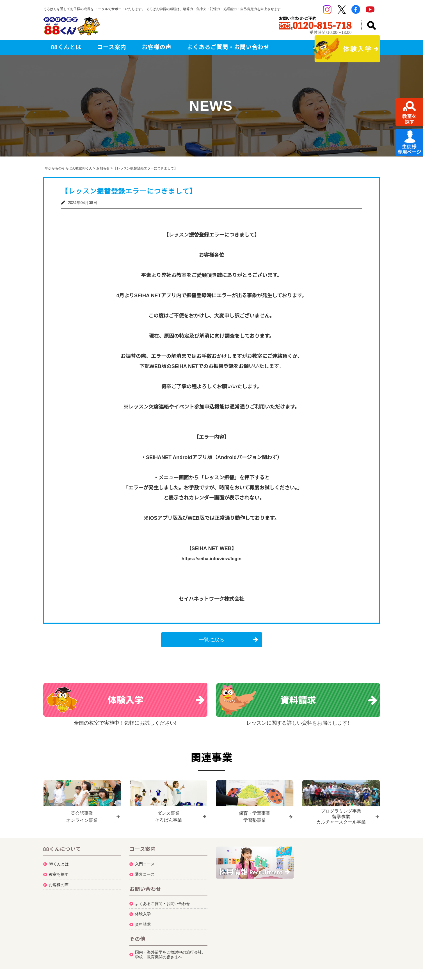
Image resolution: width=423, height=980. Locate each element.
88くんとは (66, 47)
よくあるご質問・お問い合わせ (228, 47)
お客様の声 (156, 47)
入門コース (145, 862)
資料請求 (143, 923)
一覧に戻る (212, 640)
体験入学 (143, 913)
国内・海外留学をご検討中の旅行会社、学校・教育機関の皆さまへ (170, 953)
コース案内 (112, 47)
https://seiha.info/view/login (211, 559)
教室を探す (59, 873)
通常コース (145, 873)
